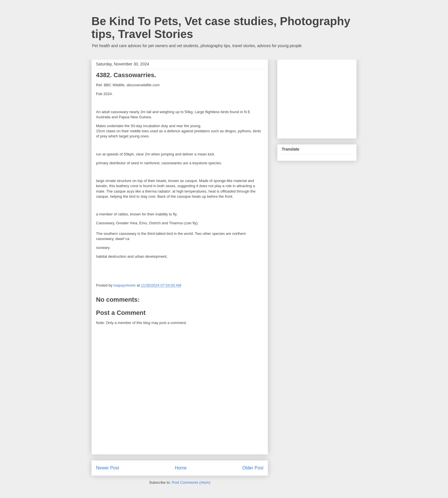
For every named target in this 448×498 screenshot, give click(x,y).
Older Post (253, 468)
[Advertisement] (325, 97)
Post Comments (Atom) (191, 482)
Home (181, 468)
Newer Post (108, 468)
